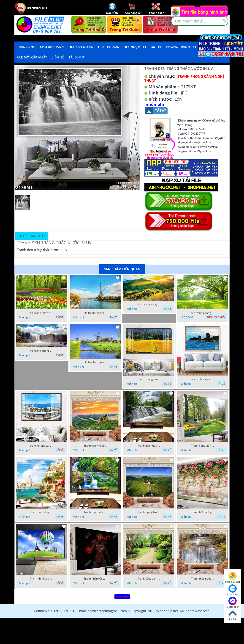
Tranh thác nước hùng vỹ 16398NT (203, 579)
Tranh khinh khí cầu (41, 579)
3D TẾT (156, 47)
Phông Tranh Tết (181, 47)
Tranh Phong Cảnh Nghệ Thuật (184, 78)
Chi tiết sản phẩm (31, 236)
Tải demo (76, 57)
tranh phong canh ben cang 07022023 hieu (41, 446)
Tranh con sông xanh (41, 512)
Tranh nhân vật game (95, 579)
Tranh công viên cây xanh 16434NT (149, 579)
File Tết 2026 (108, 47)
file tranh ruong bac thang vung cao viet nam (149, 304)
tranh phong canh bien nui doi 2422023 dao (203, 379)
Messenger (233, 603)
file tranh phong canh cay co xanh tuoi (203, 313)
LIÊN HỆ (58, 57)
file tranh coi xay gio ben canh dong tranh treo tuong (95, 362)
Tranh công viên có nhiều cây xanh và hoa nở (203, 446)
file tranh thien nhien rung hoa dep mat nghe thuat (41, 313)
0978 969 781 (233, 578)
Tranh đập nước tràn (149, 446)
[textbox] (200, 21)
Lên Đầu (233, 615)
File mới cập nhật (32, 57)
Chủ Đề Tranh (52, 47)
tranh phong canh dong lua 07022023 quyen (149, 379)
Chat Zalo (233, 590)
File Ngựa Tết (135, 47)
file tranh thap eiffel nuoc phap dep (95, 313)
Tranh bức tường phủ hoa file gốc (203, 512)
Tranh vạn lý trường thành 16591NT (149, 512)
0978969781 (31, 8)
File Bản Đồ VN (81, 47)
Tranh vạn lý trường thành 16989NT (95, 446)
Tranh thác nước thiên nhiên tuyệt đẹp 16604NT (95, 512)
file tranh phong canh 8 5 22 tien (41, 351)
